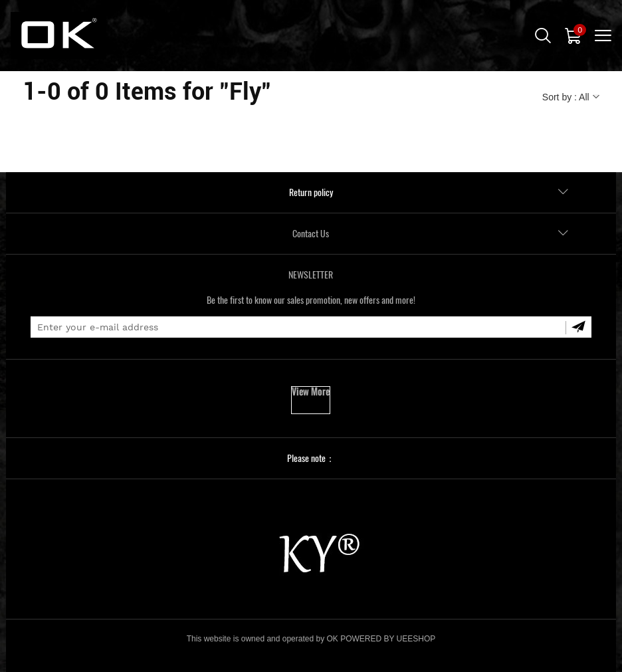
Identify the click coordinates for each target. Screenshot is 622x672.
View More (311, 392)
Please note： (311, 458)
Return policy (311, 192)
